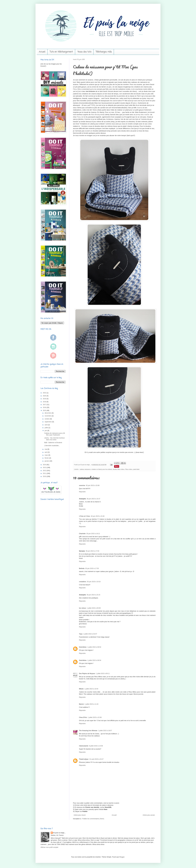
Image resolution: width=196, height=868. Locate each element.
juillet (47, 428)
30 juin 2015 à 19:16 (94, 582)
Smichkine (83, 647)
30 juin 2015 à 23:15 (93, 595)
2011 (45, 473)
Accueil (42, 52)
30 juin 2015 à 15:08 (93, 485)
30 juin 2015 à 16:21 (93, 534)
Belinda (82, 568)
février (47, 458)
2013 (45, 468)
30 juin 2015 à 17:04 (92, 551)
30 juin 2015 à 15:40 (98, 516)
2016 (45, 407)
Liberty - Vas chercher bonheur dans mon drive (54, 439)
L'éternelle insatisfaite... (52, 446)
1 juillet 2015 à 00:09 (94, 608)
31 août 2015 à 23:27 (96, 759)
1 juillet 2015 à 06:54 (94, 647)
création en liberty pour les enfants (102, 469)
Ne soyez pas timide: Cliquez (52, 323)
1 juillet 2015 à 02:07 (90, 634)
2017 (45, 405)
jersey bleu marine (143, 115)
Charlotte (82, 534)
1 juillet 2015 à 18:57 (105, 731)
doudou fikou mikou (119, 469)
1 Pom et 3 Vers (85, 516)
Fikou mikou (129, 469)
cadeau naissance (85, 469)
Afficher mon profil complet (49, 847)
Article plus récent (80, 815)
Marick (81, 704)
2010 (45, 476)
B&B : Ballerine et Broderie (53, 443)
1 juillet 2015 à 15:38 (95, 717)
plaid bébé (136, 469)
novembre (48, 416)
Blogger (122, 857)
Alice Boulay (95, 115)
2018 (45, 402)
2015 (45, 410)
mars (46, 455)
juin (46, 431)
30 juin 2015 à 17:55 (92, 568)
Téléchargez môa (104, 52)
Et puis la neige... (86, 465)
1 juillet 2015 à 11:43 (91, 704)
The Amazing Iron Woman (88, 731)
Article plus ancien (149, 815)
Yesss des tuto (84, 52)
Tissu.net (80, 117)
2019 (45, 399)
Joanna (140, 108)
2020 (45, 396)
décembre (48, 413)
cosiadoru (83, 582)
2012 (45, 471)
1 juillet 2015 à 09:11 (103, 674)
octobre (47, 419)
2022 (45, 393)
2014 (45, 465)
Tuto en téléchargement (61, 52)
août (46, 425)
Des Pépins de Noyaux (87, 674)
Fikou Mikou (77, 89)
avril (46, 452)
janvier (47, 461)
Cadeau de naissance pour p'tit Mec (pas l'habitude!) (55, 434)
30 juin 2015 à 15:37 (93, 499)
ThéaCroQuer (84, 759)
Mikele (81, 689)
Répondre (82, 492)
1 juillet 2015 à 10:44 (91, 689)
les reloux (82, 608)
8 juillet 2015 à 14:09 (96, 746)
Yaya (81, 634)
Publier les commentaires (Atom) (93, 819)
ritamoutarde (84, 746)
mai (46, 449)
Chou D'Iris (83, 717)
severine (82, 485)
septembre (48, 422)
